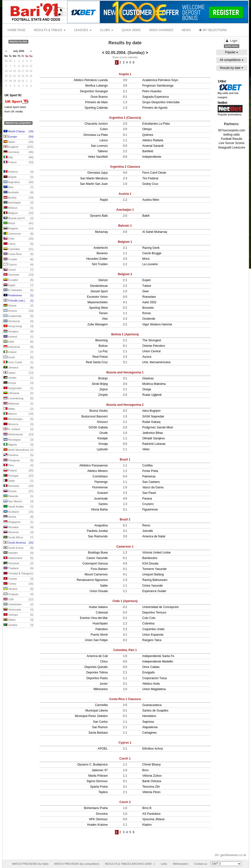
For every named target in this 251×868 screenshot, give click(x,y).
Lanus (104, 140)
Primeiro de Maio (96, 102)
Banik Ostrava (152, 781)
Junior (104, 684)
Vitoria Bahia (99, 510)
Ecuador (19, 280)
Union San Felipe (96, 640)
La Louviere (150, 264)
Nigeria (19, 445)
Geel (145, 291)
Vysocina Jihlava (153, 819)
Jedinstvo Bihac (153, 433)
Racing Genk (151, 248)
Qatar (19, 481)
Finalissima (19, 296)
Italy (19, 157)
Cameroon (19, 234)
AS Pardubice (151, 814)
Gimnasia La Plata (96, 135)
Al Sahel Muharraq (155, 232)
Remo (146, 525)
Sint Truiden (100, 264)
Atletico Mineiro (98, 471)
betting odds (231, 135)
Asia (19, 187)
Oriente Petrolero (154, 346)
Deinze (103, 280)
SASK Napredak (153, 416)
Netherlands (19, 435)
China (19, 244)
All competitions (231, 60)
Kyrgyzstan (19, 388)
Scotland (19, 512)
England (19, 147)
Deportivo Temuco (154, 613)
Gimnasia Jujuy (98, 173)
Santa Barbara (98, 733)
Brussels (148, 308)
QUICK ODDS (131, 30)
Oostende (149, 319)
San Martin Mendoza (94, 178)
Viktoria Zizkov (152, 776)
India (19, 342)
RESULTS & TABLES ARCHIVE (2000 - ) (130, 864)
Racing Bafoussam (155, 580)
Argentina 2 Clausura (125, 167)
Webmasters (181, 864)
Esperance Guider (154, 591)
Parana (147, 499)
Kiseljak (103, 438)
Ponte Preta (150, 471)
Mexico (19, 414)
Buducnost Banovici (95, 416)
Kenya (19, 383)
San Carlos (100, 722)
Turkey (19, 584)
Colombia (19, 249)
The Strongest (152, 340)
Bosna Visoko (99, 411)
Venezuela (19, 610)
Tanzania (19, 563)
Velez (146, 449)
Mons (146, 259)
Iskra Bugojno (151, 411)
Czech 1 (125, 759)
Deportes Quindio (96, 667)
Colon (104, 129)
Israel (19, 357)
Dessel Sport (99, 291)
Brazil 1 (125, 460)
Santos (103, 504)
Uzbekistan (19, 605)
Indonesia (19, 347)
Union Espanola (153, 635)
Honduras (19, 321)
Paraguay (19, 460)
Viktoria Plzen (151, 792)
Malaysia (19, 404)
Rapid (104, 200)
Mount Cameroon (96, 574)
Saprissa (148, 722)
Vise (105, 319)
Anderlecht (101, 248)
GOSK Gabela (98, 427)
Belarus (19, 208)
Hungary (19, 332)
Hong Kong (19, 326)
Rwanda (19, 496)
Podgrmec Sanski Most (158, 427)
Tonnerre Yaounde (154, 569)
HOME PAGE (17, 30)
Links (164, 864)
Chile (19, 239)
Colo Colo (149, 618)
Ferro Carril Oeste (154, 173)
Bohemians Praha (96, 808)
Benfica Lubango (97, 86)
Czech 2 (125, 802)
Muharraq (101, 232)
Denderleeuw (99, 286)
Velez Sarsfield (98, 157)
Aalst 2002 (149, 302)
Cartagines (150, 733)
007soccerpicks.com (232, 130)
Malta (19, 409)
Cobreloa (148, 623)
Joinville (148, 531)
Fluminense (100, 487)
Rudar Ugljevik (152, 395)
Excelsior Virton (97, 297)
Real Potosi (100, 357)
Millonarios (101, 689)
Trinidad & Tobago (19, 574)
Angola (19, 177)
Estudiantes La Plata (156, 124)
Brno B (147, 808)
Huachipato (100, 623)
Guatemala (19, 316)
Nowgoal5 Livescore (232, 148)
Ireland (19, 352)
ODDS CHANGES (161, 30)
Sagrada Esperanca (155, 97)
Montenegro (19, 419)
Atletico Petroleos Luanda (91, 80)
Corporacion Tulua (154, 678)
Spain (19, 142)
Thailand (19, 568)
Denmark (19, 275)
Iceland (19, 337)
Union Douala (99, 591)
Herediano (149, 716)
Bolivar (103, 346)
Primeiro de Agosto (155, 108)
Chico (104, 662)
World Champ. (19, 132)
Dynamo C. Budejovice (93, 765)
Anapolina (101, 525)
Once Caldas (151, 667)
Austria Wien (151, 200)
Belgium (19, 213)
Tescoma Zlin (151, 787)
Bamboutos (150, 558)
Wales (19, 620)
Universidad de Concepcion (161, 607)
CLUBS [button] (107, 30)
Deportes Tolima (97, 672)
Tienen (103, 313)
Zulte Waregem (98, 324)
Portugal (19, 476)
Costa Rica (19, 254)
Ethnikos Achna (153, 749)
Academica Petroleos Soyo (160, 80)
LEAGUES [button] (83, 30)
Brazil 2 (125, 519)
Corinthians (100, 476)
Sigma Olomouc (97, 781)
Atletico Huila (151, 684)
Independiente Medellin (158, 662)
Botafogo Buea (98, 553)
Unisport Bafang (153, 574)
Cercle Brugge (152, 253)
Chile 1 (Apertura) (125, 601)
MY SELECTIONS (213, 30)
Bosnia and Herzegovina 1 (125, 372)
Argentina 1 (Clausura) (125, 118)
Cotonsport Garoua (95, 563)
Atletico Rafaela (153, 140)
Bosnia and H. (19, 218)
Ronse (147, 313)
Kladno (147, 825)
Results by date (232, 68)
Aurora (147, 357)
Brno (145, 770)
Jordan (19, 378)
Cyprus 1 (125, 743)
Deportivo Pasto (97, 678)
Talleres (103, 151)
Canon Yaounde (97, 558)
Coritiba (147, 465)
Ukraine (19, 589)
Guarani (102, 493)
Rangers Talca (152, 640)
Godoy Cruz (150, 184)
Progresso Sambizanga (158, 86)
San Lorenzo (99, 146)
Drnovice (102, 814)
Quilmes (148, 135)
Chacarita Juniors (96, 124)
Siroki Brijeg (100, 384)
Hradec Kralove (97, 825)
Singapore (19, 522)
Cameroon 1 (125, 547)
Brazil (19, 223)
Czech (19, 270)
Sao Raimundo (98, 536)
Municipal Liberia (97, 711)
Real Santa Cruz (97, 362)
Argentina (19, 182)
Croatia (19, 259)
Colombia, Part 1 (125, 650)
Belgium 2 (125, 274)
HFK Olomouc (98, 819)
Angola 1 (125, 74)
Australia (19, 193)
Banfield (148, 151)
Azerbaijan (19, 203)
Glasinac (148, 378)
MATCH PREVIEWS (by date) (30, 864)
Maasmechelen (98, 302)
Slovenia (19, 532)
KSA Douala (150, 563)
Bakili (146, 216)
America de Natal (154, 536)
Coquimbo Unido (153, 629)
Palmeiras (149, 476)
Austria (19, 198)
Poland (19, 471)
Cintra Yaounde (152, 586)
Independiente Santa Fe (158, 656)
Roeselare (149, 297)
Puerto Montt (99, 635)
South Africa (19, 538)
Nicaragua (19, 440)
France (19, 162)
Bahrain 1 (125, 226)
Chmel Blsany (151, 765)
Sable (104, 586)
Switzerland (19, 558)
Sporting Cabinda (96, 108)
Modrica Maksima (154, 384)
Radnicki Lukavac (154, 444)
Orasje (147, 389)
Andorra (19, 172)
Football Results (232, 139)
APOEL (103, 749)
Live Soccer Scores (231, 143)
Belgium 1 (125, 242)
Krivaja (103, 444)
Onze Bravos (99, 97)
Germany (19, 152)
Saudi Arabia (19, 507)
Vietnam (19, 615)
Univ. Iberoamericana (156, 362)
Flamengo (101, 482)
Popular (232, 52)
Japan (19, 373)
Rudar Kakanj (151, 422)
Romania (19, 486)
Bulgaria (19, 229)
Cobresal (102, 613)
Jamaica (19, 368)
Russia (19, 491)
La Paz (103, 351)
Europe (19, 137)
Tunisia (19, 579)
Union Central (151, 351)
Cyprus (19, 265)
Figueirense (150, 510)
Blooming (101, 340)
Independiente (152, 157)
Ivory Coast (19, 362)
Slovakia (19, 527)
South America (19, 543)
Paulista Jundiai (97, 531)
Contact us (201, 864)
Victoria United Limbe (156, 553)
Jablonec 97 (100, 770)
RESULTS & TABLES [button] (50, 30)
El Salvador (19, 290)
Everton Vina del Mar (94, 618)
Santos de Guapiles (155, 711)
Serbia (19, 517)
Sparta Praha (99, 787)
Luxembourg (19, 399)
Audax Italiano (98, 607)
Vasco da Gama (153, 487)
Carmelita (101, 705)
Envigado (149, 672)
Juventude (101, 499)
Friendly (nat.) (19, 301)
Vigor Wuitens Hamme (157, 324)
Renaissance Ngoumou (92, 580)
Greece (19, 311)
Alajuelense (150, 727)
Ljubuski (102, 449)
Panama (19, 455)
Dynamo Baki (99, 216)
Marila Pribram (98, 776)
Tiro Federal (150, 178)
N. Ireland (19, 429)
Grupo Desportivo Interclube (161, 102)
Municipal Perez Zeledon (91, 716)
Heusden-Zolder (97, 259)
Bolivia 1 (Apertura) (125, 334)
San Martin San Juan (94, 184)
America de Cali (97, 656)
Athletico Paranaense (94, 465)
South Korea (19, 548)
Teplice (103, 792)
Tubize (147, 286)
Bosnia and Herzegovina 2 (125, 405)
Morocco (19, 424)
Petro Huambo (152, 91)
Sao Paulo (149, 493)
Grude (104, 433)
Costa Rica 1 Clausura (125, 699)
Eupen (147, 280)
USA (19, 600)
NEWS (186, 30)
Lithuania (19, 393)
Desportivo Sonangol (94, 91)
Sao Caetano (151, 482)
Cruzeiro (148, 504)
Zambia (19, 625)
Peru (19, 465)
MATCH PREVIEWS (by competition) (77, 864)
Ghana (19, 306)
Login (232, 41)
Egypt (19, 285)
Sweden (19, 553)
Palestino (102, 629)
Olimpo (147, 129)
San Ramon (100, 727)
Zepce (104, 389)
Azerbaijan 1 (125, 210)
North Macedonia (19, 450)
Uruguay (19, 594)
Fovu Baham (99, 569)
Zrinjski (103, 395)
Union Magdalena (154, 689)
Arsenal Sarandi (153, 146)
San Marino (19, 502)
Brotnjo (103, 378)
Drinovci (102, 422)
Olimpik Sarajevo (154, 438)
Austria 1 (125, 194)
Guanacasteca (152, 705)
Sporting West (98, 308)
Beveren (102, 253)
